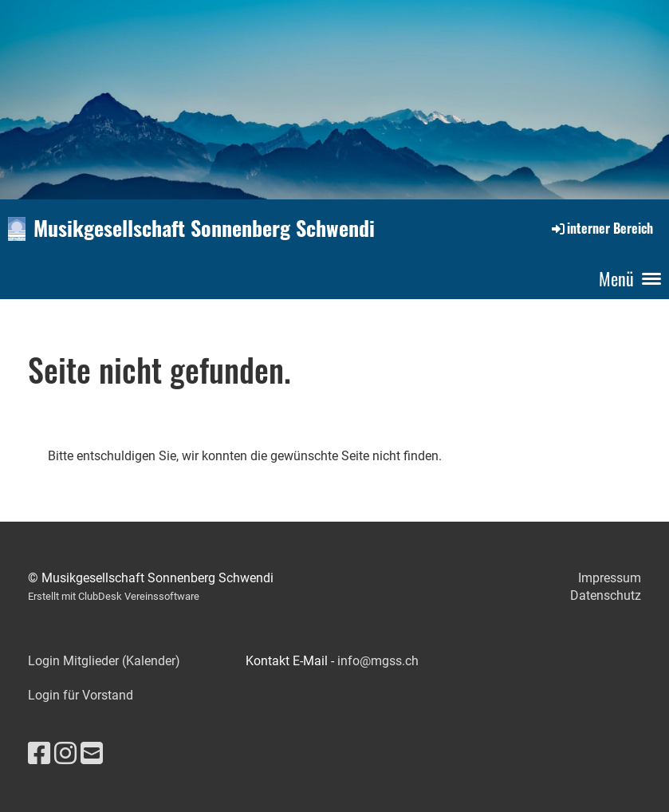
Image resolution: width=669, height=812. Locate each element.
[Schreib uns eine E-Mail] (92, 754)
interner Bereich (601, 228)
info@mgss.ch (378, 661)
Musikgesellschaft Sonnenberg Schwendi (204, 228)
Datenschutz (606, 595)
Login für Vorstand (81, 695)
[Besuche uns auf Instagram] (65, 754)
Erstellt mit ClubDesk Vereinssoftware (114, 596)
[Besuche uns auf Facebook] (39, 754)
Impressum (610, 578)
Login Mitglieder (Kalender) (104, 661)
